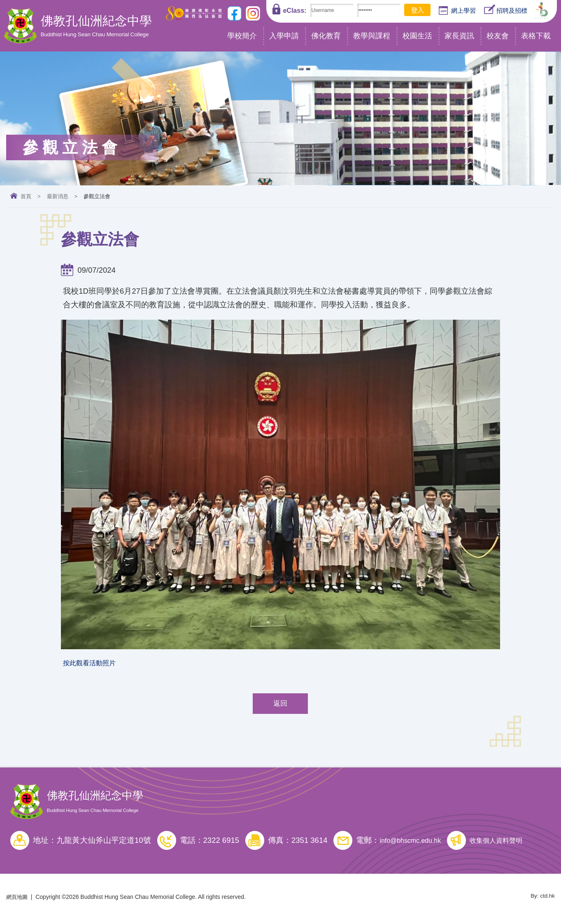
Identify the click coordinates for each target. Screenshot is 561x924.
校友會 (498, 36)
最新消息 (58, 196)
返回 (280, 707)
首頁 (26, 196)
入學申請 (284, 36)
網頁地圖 (18, 901)
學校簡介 (242, 36)
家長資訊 (459, 36)
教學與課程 (372, 36)
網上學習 (457, 11)
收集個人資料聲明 (511, 844)
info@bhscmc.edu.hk (415, 844)
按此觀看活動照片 (94, 664)
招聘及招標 (506, 10)
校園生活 (417, 36)
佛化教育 (326, 36)
